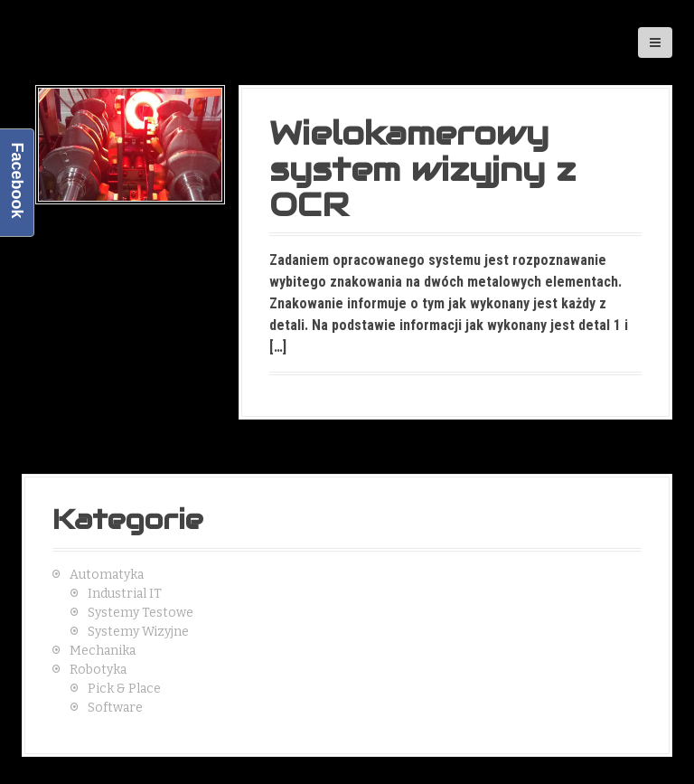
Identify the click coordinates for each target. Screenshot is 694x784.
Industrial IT (125, 594)
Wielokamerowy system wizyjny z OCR (422, 169)
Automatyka (107, 575)
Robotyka (98, 670)
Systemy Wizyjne (138, 632)
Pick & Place (124, 689)
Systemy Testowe (141, 613)
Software (115, 708)
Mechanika (103, 651)
